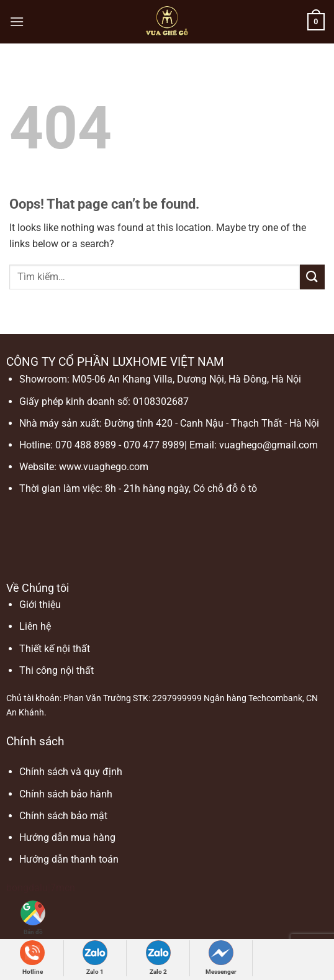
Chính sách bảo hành (66, 794)
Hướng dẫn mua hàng (67, 837)
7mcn (63, 888)
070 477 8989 (154, 445)
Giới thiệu (40, 605)
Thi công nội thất (56, 670)
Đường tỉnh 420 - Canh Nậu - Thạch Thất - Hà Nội (212, 423)
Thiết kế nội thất (55, 649)
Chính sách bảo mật (63, 816)
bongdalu (27, 888)
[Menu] (17, 21)
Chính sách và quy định (71, 772)
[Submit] (312, 277)
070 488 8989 (86, 445)
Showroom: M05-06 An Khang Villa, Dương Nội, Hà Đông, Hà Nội (160, 379)
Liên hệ (35, 626)
